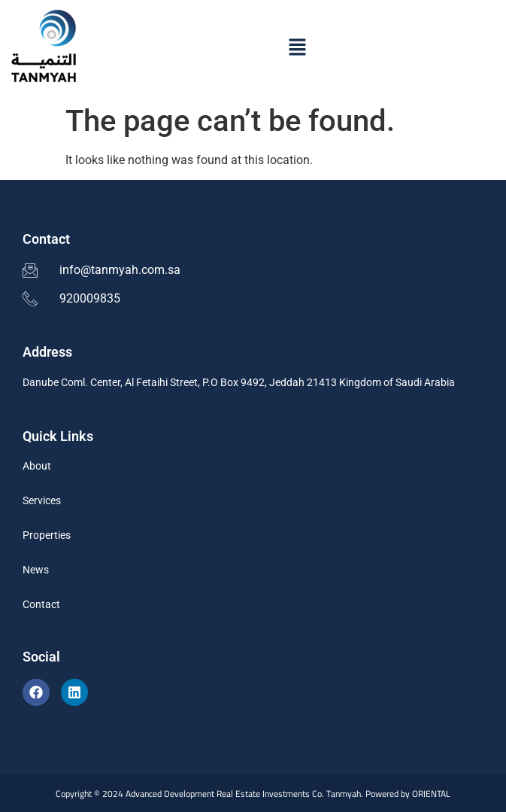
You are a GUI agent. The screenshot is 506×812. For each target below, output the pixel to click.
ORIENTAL (431, 794)
